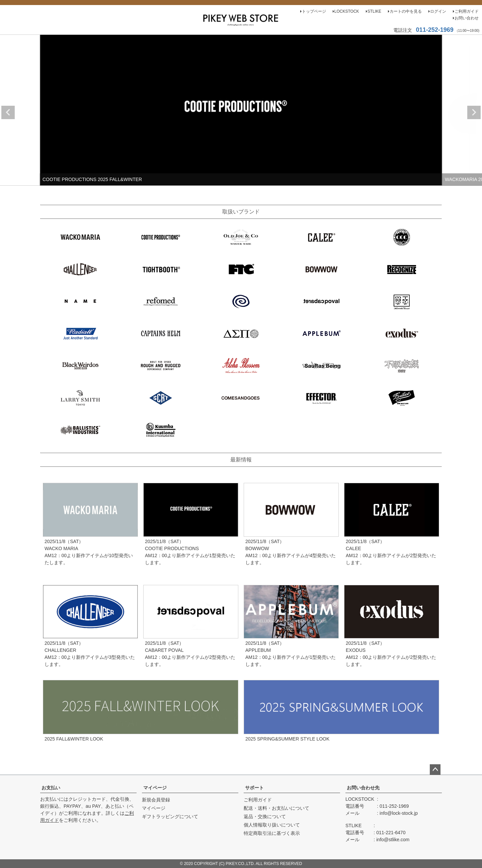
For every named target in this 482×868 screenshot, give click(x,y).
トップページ (314, 11)
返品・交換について (265, 816)
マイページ (155, 788)
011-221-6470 (391, 833)
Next (474, 112)
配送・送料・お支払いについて (276, 808)
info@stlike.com (393, 840)
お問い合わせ (467, 18)
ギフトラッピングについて (170, 816)
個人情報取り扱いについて (272, 825)
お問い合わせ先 (363, 788)
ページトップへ (435, 770)
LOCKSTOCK (347, 11)
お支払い (51, 788)
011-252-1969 (435, 30)
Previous (8, 112)
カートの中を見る (406, 11)
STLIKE (374, 11)
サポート (254, 788)
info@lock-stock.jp (399, 813)
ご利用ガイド (467, 11)
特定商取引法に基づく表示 (272, 833)
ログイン (438, 11)
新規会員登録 (156, 800)
